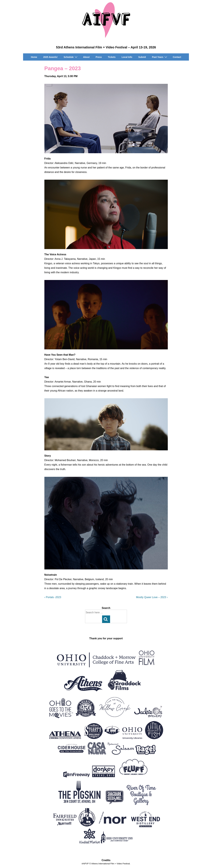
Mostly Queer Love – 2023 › (152, 597)
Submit (142, 57)
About (86, 57)
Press (99, 57)
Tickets (112, 57)
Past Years (160, 57)
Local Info (127, 57)
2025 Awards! (50, 57)
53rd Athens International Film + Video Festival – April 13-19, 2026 (106, 47)
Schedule (71, 57)
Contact (177, 57)
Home (34, 57)
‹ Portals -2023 (53, 597)
